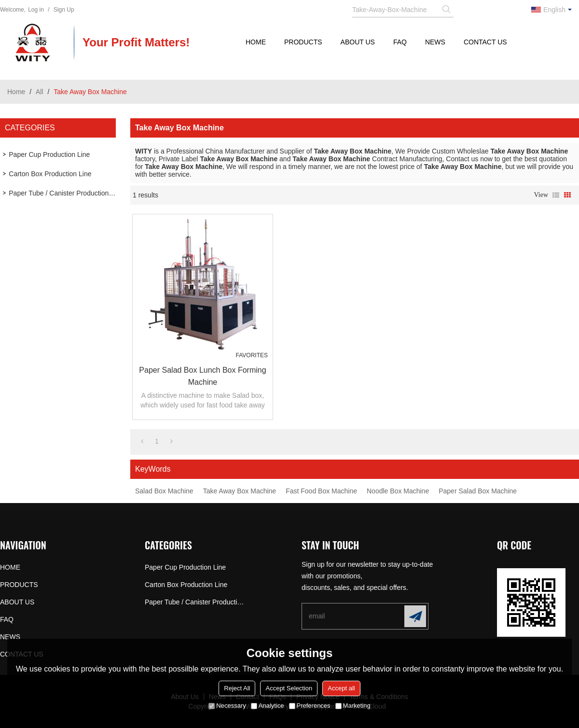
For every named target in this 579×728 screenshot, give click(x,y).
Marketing (353, 706)
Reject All (237, 688)
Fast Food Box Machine (321, 491)
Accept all (341, 688)
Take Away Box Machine (240, 491)
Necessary (227, 706)
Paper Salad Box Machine (478, 491)
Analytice (268, 706)
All (40, 92)
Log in (36, 10)
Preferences (310, 706)
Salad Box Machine (164, 491)
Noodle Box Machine (398, 491)
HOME (256, 42)
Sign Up (64, 10)
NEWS (435, 42)
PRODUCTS (303, 42)
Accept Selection (289, 688)
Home (16, 92)
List (556, 195)
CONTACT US (485, 42)
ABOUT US (358, 42)
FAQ (400, 42)
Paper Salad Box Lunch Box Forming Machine (202, 376)
